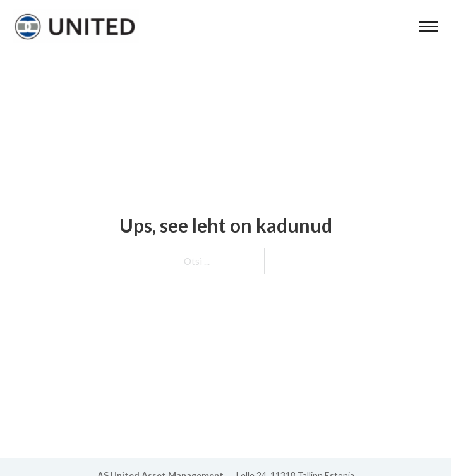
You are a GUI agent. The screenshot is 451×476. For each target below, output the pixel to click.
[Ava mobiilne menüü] (429, 27)
